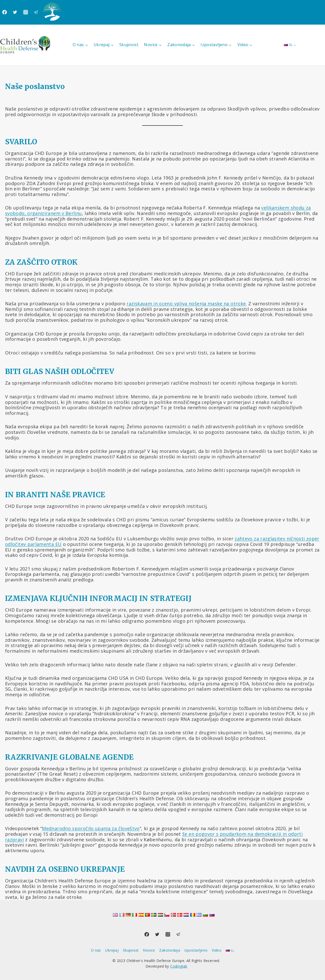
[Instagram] (26, 12)
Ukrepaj (112, 950)
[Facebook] (5, 12)
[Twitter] (15, 12)
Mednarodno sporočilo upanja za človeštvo (91, 828)
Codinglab (179, 966)
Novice (149, 950)
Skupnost (129, 45)
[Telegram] (36, 12)
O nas (96, 950)
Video (217, 950)
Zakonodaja (170, 950)
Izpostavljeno (196, 950)
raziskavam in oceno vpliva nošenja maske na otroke (186, 304)
